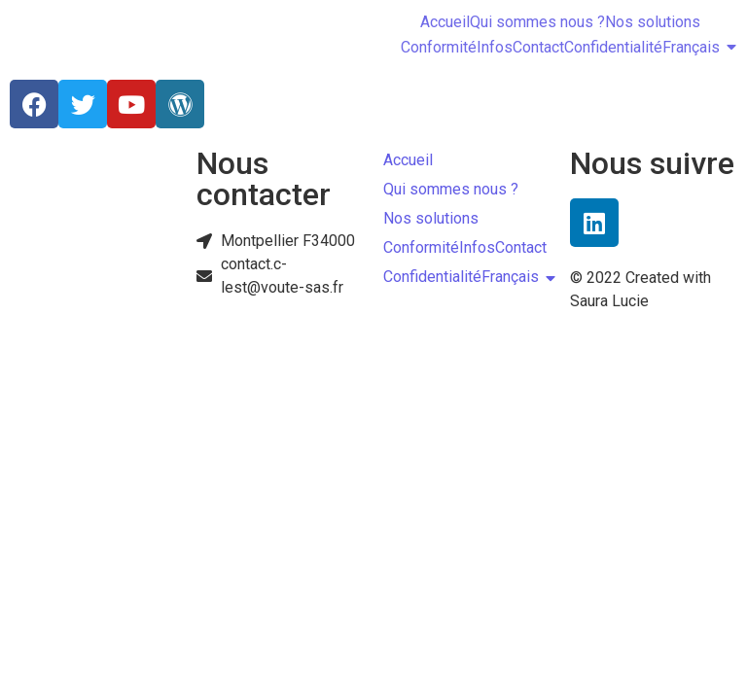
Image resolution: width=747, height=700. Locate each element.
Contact (538, 47)
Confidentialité (613, 47)
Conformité (439, 47)
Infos (495, 47)
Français (691, 47)
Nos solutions (653, 22)
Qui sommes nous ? (537, 22)
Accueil (445, 22)
